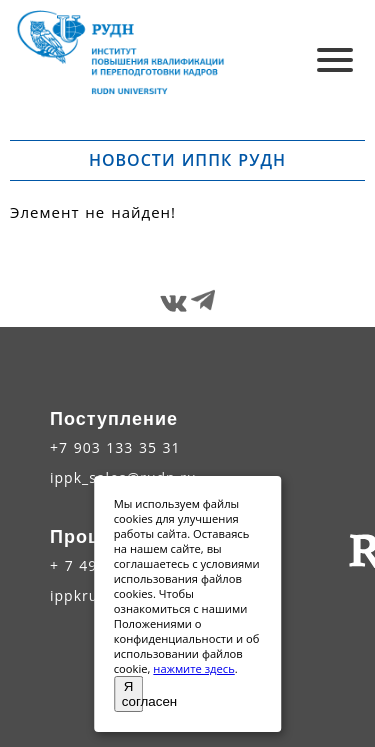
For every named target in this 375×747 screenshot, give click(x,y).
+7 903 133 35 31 (115, 447)
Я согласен (133, 694)
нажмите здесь (193, 668)
